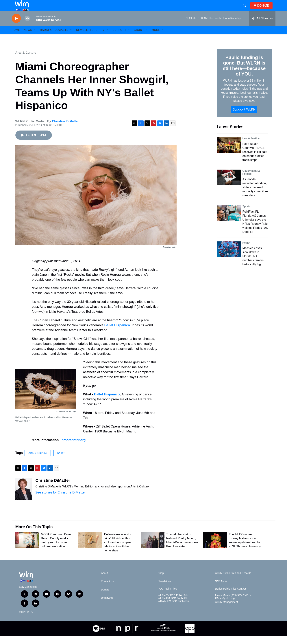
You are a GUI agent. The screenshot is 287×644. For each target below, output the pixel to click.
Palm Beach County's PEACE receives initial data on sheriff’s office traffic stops (255, 160)
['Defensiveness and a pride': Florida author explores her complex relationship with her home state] (90, 548)
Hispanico (112, 403)
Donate (105, 598)
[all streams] (262, 27)
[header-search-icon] (246, 10)
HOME (16, 38)
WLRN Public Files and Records (233, 581)
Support (119, 38)
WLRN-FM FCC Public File (173, 607)
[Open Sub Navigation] (35, 38)
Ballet (99, 403)
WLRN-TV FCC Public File (173, 604)
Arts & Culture (26, 61)
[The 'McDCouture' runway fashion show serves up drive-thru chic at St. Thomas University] (215, 548)
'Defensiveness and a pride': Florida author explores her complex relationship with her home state (118, 551)
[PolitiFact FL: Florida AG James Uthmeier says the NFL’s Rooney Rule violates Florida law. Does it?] (229, 221)
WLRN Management (226, 610)
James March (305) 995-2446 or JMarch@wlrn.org (233, 605)
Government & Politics (251, 181)
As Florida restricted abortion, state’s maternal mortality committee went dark (255, 196)
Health (246, 251)
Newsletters (87, 38)
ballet (61, 461)
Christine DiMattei (65, 130)
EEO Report (222, 590)
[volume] (27, 27)
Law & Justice (251, 147)
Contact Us (107, 590)
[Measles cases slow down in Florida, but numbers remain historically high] (229, 258)
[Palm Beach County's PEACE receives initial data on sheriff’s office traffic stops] (229, 153)
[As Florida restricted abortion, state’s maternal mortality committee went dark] (229, 186)
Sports (247, 214)
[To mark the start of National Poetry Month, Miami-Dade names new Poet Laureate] (153, 548)
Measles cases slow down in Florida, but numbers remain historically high (253, 264)
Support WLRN (244, 118)
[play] (16, 27)
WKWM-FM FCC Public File (174, 609)
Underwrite (107, 606)
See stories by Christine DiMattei (61, 500)
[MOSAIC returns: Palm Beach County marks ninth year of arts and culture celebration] (27, 548)
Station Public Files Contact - (231, 597)
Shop (161, 581)
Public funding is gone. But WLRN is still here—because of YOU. (244, 74)
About (139, 38)
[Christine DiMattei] (24, 497)
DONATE (265, 10)
